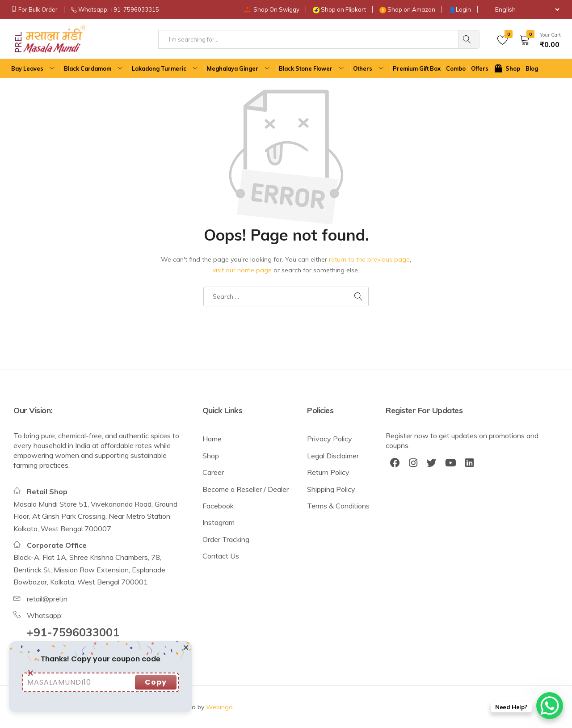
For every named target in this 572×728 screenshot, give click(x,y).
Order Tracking (226, 539)
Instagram (219, 522)
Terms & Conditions (338, 506)
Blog (532, 68)
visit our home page (242, 270)
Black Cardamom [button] (94, 69)
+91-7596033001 (73, 632)
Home (212, 439)
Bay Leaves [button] (34, 69)
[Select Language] (523, 9)
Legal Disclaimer (333, 456)
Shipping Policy (331, 489)
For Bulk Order (38, 9)
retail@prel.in (47, 599)
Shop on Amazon (411, 9)
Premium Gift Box (417, 68)
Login (463, 9)
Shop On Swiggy (276, 9)
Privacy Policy (330, 439)
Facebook (218, 506)
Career (213, 472)
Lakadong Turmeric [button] (166, 69)
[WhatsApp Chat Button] (550, 706)
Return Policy (328, 472)
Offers (480, 68)
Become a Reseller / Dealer (246, 489)
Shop (211, 456)
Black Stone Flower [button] (312, 69)
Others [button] (369, 69)
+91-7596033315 (135, 9)
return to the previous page (369, 259)
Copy (156, 682)
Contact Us (221, 556)
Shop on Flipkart (343, 9)
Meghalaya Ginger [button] (239, 69)
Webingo (219, 707)
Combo (456, 68)
